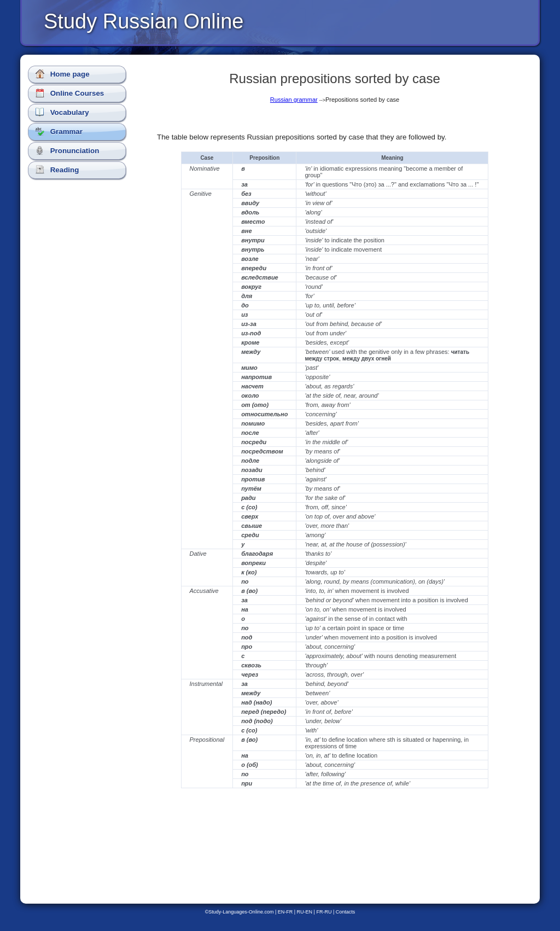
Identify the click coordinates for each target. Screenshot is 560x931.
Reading (57, 170)
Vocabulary (62, 112)
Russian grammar (294, 100)
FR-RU (324, 912)
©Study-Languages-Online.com (240, 912)
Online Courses (70, 93)
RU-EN (305, 912)
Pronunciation (67, 150)
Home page (63, 74)
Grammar (59, 131)
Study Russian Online (144, 21)
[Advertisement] (79, 377)
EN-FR (285, 912)
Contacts (346, 912)
